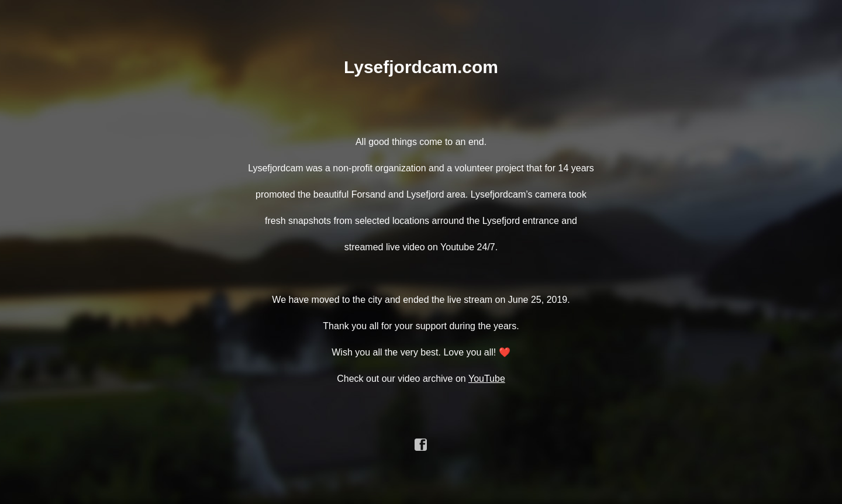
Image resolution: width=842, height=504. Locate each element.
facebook (421, 445)
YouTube (487, 379)
